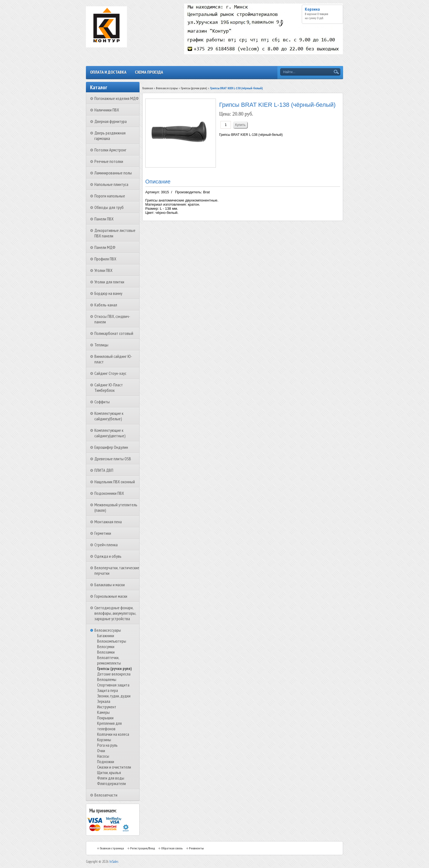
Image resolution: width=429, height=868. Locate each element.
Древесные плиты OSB (113, 459)
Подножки (106, 761)
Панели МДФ (105, 247)
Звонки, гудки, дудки (114, 696)
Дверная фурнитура (111, 121)
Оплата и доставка (108, 72)
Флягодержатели (111, 783)
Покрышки (105, 718)
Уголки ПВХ (103, 270)
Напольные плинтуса (111, 184)
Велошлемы (107, 679)
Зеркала (104, 701)
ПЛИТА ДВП (104, 470)
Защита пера (108, 690)
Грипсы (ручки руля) (115, 668)
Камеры (103, 712)
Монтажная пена (108, 522)
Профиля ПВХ (105, 259)
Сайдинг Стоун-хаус (110, 373)
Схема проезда (149, 72)
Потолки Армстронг (110, 150)
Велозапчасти (106, 795)
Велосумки (106, 646)
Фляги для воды (111, 778)
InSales (114, 862)
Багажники (106, 636)
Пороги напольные (110, 196)
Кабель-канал (106, 305)
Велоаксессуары (108, 630)
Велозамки (106, 652)
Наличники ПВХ (107, 110)
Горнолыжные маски (111, 596)
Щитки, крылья (109, 772)
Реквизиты (196, 848)
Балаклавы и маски (110, 585)
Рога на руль (107, 745)
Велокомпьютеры (112, 641)
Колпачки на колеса (113, 734)
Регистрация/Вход (143, 848)
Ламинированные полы (113, 173)
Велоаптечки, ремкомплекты (109, 660)
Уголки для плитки (109, 282)
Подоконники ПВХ (109, 493)
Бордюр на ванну (108, 293)
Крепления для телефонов (109, 726)
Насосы (103, 756)
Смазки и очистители (114, 767)
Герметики (103, 533)
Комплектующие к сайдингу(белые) (109, 416)
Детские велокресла (114, 674)
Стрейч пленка (106, 545)
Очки (101, 751)
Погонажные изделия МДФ (117, 98)
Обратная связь (172, 848)
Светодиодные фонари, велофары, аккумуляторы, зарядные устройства (115, 613)
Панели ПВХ (104, 219)
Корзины (104, 740)
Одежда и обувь (108, 556)
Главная (148, 88)
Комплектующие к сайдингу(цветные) (110, 433)
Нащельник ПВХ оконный (115, 482)
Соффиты (102, 402)
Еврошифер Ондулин (111, 447)
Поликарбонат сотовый (114, 333)
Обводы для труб (109, 207)
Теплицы (101, 345)
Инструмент (107, 707)
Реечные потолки (109, 161)
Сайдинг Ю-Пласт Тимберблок (109, 387)
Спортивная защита (113, 685)
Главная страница (112, 848)
